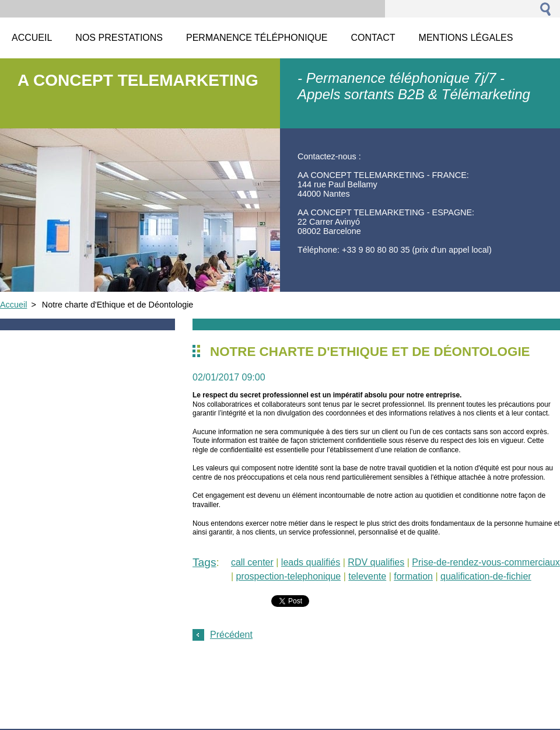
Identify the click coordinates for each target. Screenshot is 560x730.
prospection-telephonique (288, 576)
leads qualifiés (311, 562)
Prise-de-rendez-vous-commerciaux (486, 562)
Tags (204, 562)
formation (413, 576)
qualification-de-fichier (486, 576)
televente (367, 576)
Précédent (231, 635)
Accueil (13, 305)
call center (252, 562)
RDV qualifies (376, 562)
